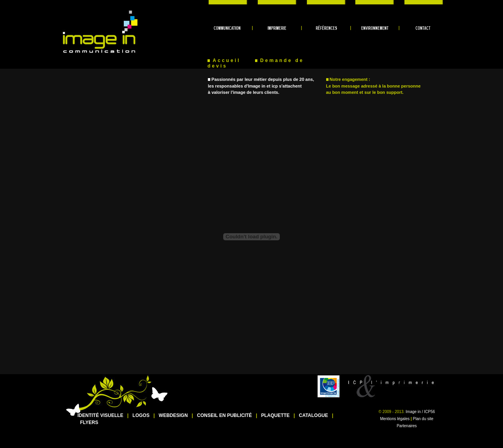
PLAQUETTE (275, 415)
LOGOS (141, 415)
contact (420, 2)
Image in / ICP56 (420, 412)
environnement (373, 2)
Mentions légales (395, 419)
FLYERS (89, 422)
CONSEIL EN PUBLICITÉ (224, 415)
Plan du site (423, 419)
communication (232, 2)
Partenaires (407, 426)
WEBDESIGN (173, 415)
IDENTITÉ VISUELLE (100, 415)
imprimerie (279, 2)
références (326, 2)
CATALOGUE (313, 415)
